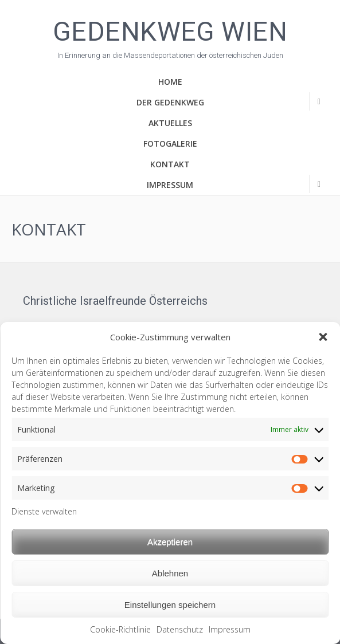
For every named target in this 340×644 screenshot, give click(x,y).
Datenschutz (180, 629)
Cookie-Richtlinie (120, 629)
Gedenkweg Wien (170, 30)
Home (170, 82)
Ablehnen (170, 573)
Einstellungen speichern (170, 605)
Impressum (230, 629)
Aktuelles (170, 123)
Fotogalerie (170, 144)
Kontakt (170, 164)
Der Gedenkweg (170, 102)
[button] (323, 337)
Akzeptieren (170, 542)
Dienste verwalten (44, 511)
